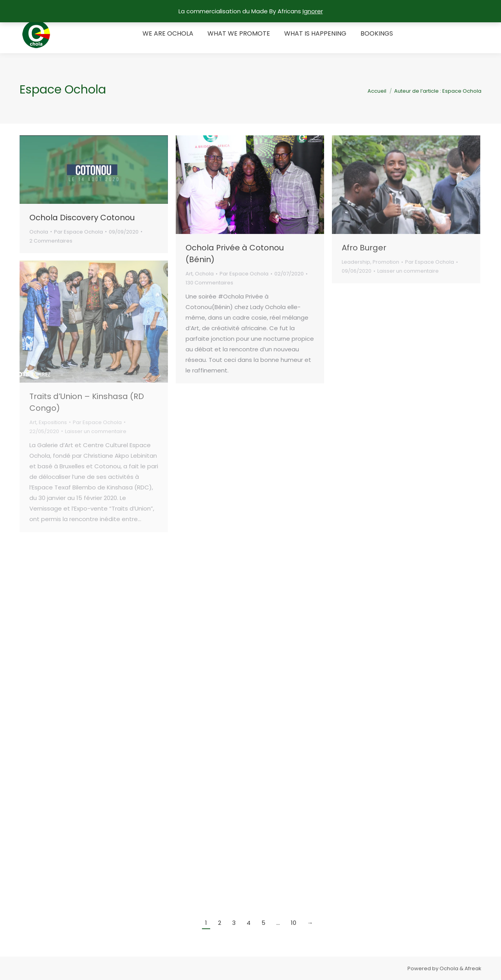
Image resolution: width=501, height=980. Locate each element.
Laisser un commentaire (408, 271)
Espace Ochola (63, 90)
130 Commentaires (209, 283)
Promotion (386, 262)
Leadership (356, 262)
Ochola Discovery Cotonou (82, 218)
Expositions (53, 422)
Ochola (39, 232)
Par (78, 232)
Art (189, 274)
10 (294, 923)
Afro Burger (364, 248)
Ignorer (313, 11)
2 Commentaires (51, 241)
